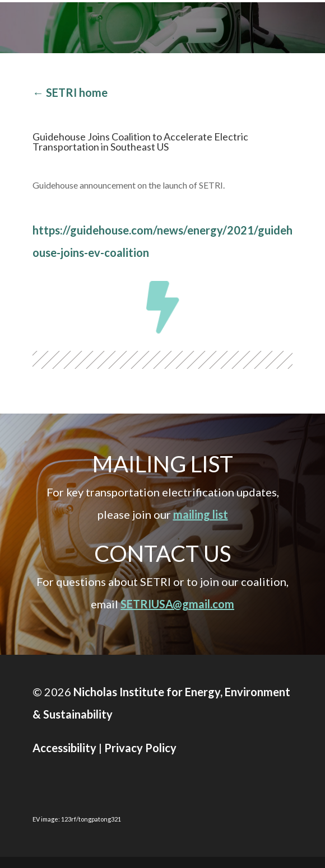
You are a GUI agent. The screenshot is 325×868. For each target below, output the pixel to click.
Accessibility (64, 748)
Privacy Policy (140, 748)
